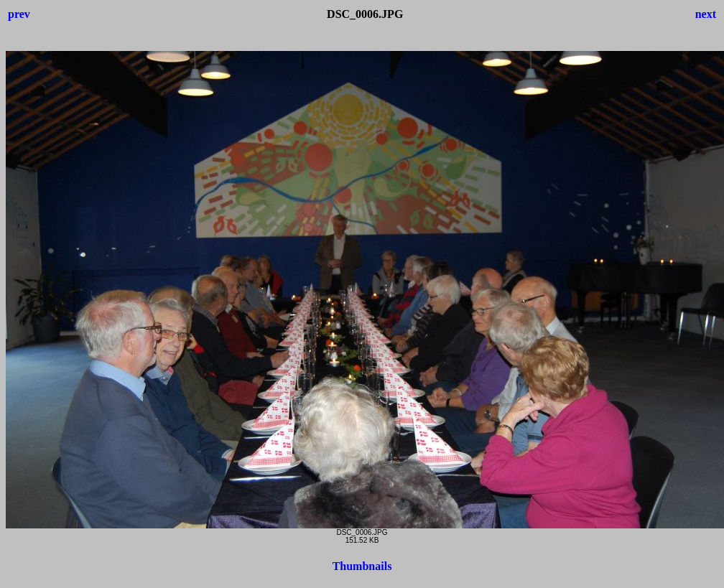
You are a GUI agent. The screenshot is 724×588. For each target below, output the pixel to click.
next (706, 14)
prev (19, 14)
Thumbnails (362, 566)
